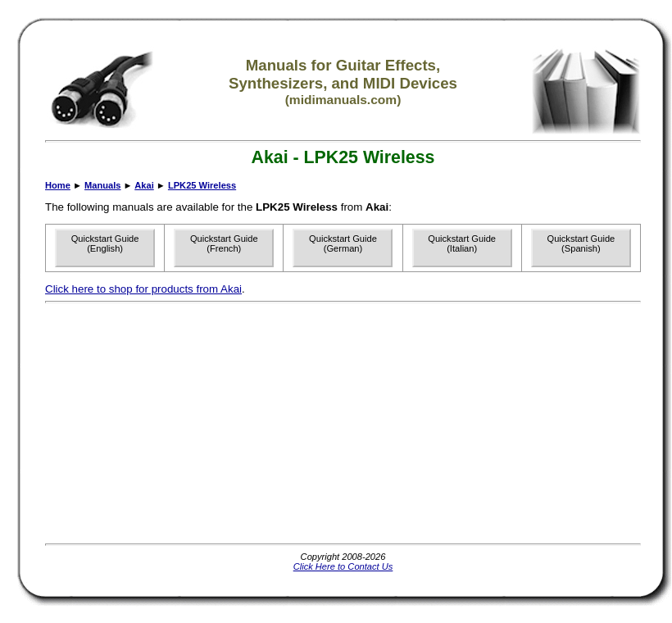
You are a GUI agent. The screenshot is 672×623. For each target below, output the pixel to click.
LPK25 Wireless (202, 185)
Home (58, 185)
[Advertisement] (279, 423)
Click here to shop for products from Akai (143, 289)
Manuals (102, 185)
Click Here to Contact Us (343, 566)
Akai (144, 185)
